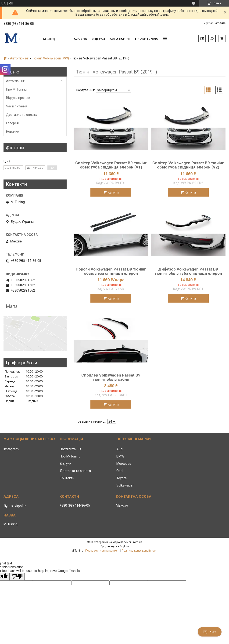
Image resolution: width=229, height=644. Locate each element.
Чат (210, 632)
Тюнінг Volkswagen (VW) (50, 58)
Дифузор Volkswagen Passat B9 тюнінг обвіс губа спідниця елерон (188, 271)
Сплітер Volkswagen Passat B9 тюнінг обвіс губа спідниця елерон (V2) (188, 165)
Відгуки (98, 39)
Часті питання (17, 106)
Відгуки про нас (18, 98)
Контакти (67, 478)
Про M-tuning (147, 39)
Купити (113, 192)
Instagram (11, 449)
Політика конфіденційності (140, 551)
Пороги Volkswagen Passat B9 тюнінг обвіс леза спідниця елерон (111, 271)
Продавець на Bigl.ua (115, 546)
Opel (120, 471)
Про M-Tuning (16, 89)
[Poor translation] (17, 576)
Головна (80, 39)
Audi (120, 449)
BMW (120, 456)
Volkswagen (125, 485)
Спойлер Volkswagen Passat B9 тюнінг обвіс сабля (111, 377)
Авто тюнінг (120, 39)
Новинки (13, 132)
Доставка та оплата (22, 115)
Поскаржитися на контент (102, 551)
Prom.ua (137, 542)
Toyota (122, 478)
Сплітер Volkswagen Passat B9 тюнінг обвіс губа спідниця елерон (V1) (111, 165)
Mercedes (124, 464)
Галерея (12, 123)
